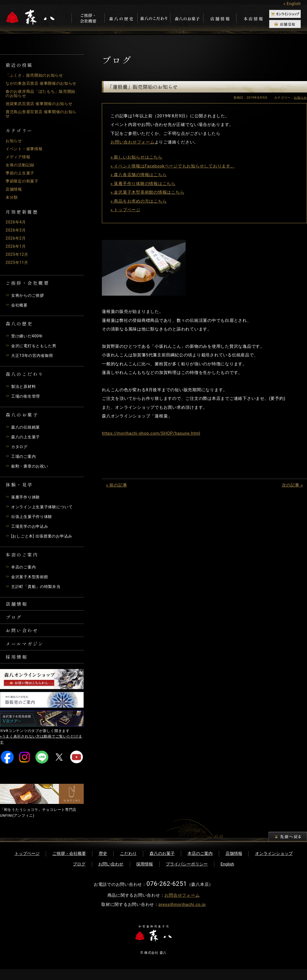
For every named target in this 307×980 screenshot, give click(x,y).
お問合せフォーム (182, 906)
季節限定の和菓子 (23, 185)
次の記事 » (292, 485)
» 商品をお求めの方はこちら (139, 201)
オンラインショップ (274, 864)
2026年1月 (16, 251)
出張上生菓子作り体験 (33, 521)
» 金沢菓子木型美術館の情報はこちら (147, 192)
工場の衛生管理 (27, 400)
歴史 (103, 864)
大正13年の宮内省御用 (33, 360)
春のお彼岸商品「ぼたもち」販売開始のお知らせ (41, 98)
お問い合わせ (24, 638)
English (227, 875)
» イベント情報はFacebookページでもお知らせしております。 (173, 166)
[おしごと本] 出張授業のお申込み (44, 540)
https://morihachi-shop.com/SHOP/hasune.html (151, 433)
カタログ (20, 451)
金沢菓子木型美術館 (31, 581)
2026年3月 (16, 234)
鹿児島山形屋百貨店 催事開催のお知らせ (41, 118)
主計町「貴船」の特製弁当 (38, 591)
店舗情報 (14, 193)
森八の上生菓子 (27, 441)
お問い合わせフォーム (133, 142)
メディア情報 (19, 161)
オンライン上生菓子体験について (44, 511)
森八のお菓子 (162, 864)
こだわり (128, 864)
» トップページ (125, 210)
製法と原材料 (24, 391)
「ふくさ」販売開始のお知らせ (36, 75)
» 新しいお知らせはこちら (136, 157)
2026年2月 (16, 242)
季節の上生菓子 (21, 177)
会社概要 (20, 309)
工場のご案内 (24, 461)
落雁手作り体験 (27, 501)
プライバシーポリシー (187, 875)
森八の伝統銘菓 (27, 431)
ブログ (15, 623)
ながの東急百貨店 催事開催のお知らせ (41, 85)
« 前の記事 (117, 485)
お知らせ (14, 145)
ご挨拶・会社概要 (69, 864)
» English (292, 4)
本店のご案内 (24, 571)
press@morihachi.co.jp (182, 915)
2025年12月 (18, 259)
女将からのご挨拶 (29, 300)
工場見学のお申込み (31, 531)
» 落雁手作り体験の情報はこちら (143, 184)
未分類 (12, 201)
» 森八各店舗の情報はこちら (139, 175)
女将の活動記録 (21, 169)
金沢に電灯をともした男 (35, 350)
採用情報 (18, 667)
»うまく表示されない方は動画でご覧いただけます (41, 750)
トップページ (27, 864)
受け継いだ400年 (28, 340)
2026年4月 (16, 226)
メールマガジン (27, 652)
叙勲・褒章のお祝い (31, 470)
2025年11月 (18, 267)
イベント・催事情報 (25, 153)
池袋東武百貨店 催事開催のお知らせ (41, 108)
